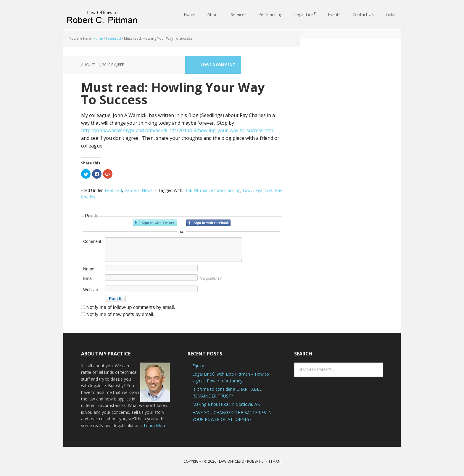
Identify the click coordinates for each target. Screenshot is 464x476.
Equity (198, 366)
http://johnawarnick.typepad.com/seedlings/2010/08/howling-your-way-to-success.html (178, 130)
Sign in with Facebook (208, 223)
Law (247, 190)
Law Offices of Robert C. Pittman (102, 15)
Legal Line (263, 190)
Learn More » (157, 425)
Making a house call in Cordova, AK (226, 404)
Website (91, 290)
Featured (113, 190)
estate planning (226, 190)
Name (89, 269)
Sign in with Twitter (155, 223)
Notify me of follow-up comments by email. (131, 307)
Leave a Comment (218, 65)
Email (88, 278)
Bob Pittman (196, 190)
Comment (92, 241)
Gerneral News (138, 190)
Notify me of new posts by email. (120, 314)
